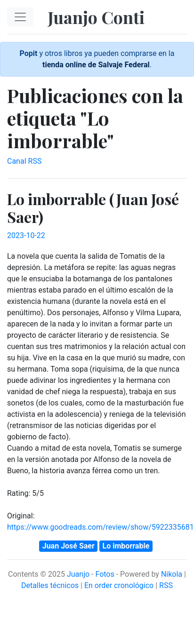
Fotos (105, 574)
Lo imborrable (126, 546)
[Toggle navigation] (20, 17)
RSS (166, 585)
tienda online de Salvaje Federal (96, 65)
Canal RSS (24, 161)
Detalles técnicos (50, 585)
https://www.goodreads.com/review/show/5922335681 (101, 527)
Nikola (172, 574)
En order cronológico (119, 585)
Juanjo (78, 574)
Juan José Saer (69, 546)
